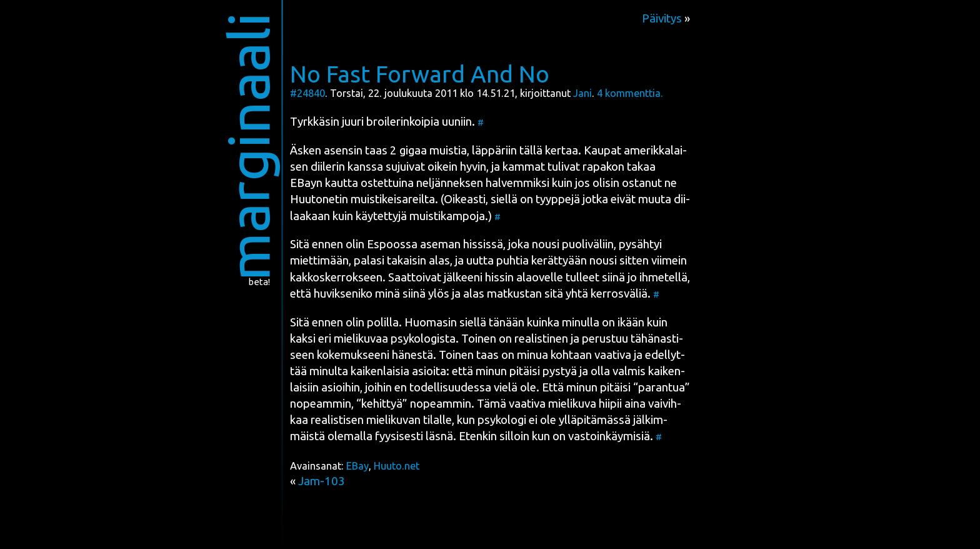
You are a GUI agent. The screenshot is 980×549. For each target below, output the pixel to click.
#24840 (307, 93)
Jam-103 (322, 481)
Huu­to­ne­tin (319, 199)
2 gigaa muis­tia (428, 150)
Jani (582, 93)
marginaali (248, 147)
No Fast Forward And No (420, 74)
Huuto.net (397, 466)
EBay (357, 466)
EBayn (306, 183)
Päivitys (662, 18)
